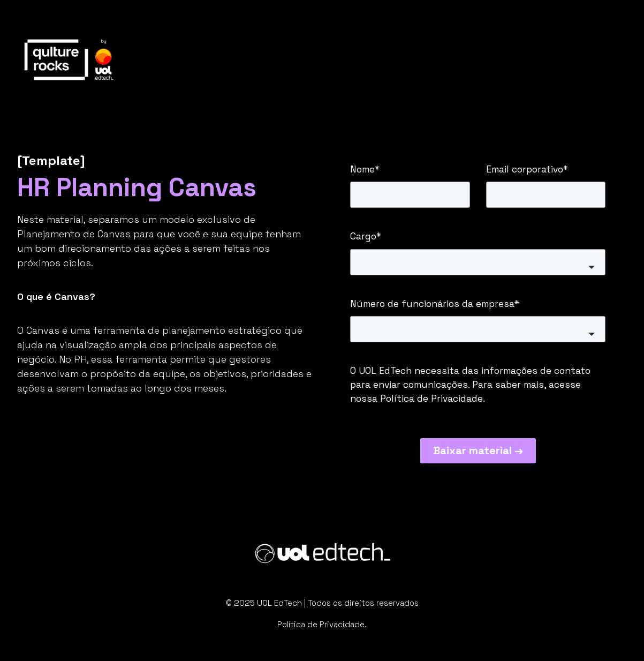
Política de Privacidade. (322, 624)
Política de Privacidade (431, 399)
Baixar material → (478, 450)
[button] (478, 262)
